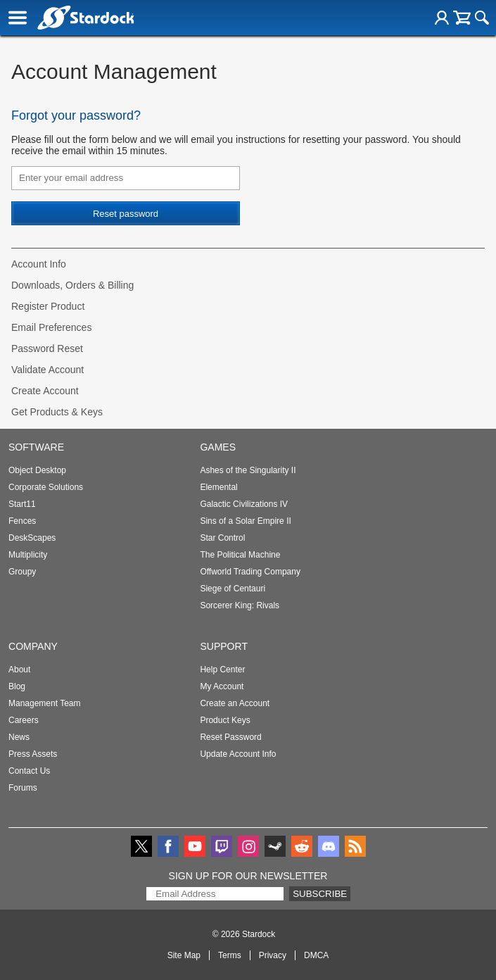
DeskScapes (32, 538)
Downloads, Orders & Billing (72, 285)
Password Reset (47, 348)
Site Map (184, 955)
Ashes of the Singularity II (248, 470)
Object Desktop (37, 470)
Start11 (22, 504)
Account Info (39, 264)
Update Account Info (238, 754)
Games (218, 447)
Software (36, 447)
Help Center (222, 670)
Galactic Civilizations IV (244, 504)
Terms (230, 955)
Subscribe (320, 894)
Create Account (45, 391)
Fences (22, 521)
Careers (24, 720)
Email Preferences (51, 327)
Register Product (48, 306)
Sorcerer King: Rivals (240, 605)
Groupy (22, 572)
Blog (17, 686)
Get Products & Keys (57, 412)
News (19, 737)
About (19, 670)
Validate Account (47, 370)
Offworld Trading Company (250, 572)
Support (224, 646)
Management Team (45, 703)
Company (33, 646)
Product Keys (225, 720)
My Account (222, 686)
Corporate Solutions (46, 487)
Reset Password (230, 737)
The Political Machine (240, 555)
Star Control (222, 538)
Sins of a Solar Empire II (245, 521)
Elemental (218, 487)
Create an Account (235, 703)
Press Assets (33, 754)
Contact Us (29, 771)
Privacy (273, 955)
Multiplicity (28, 555)
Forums (23, 788)
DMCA (316, 955)
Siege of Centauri (233, 589)
